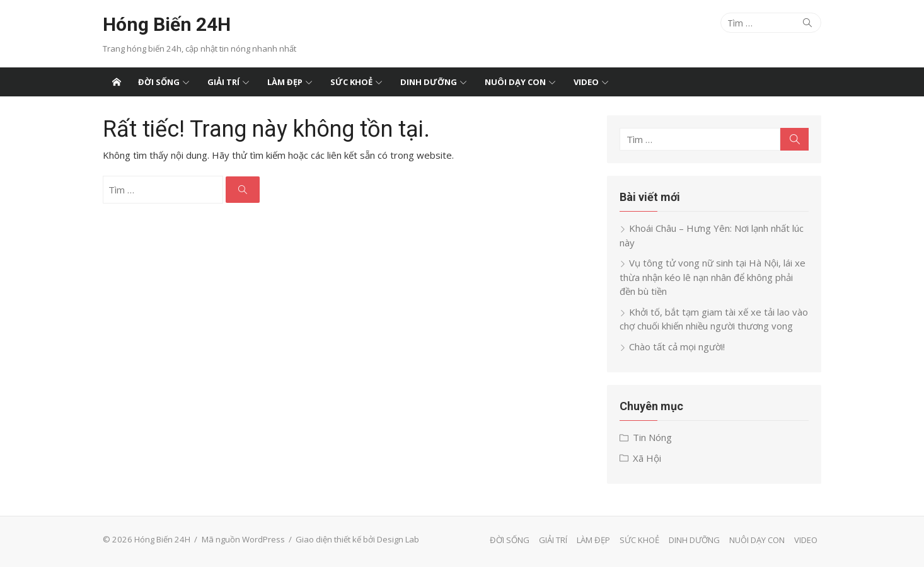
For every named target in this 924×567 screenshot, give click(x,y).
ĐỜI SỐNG (159, 82)
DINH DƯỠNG (429, 82)
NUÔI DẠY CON (515, 82)
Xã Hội (647, 458)
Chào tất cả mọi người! (677, 346)
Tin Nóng (652, 437)
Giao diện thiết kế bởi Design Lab (357, 539)
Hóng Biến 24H (167, 24)
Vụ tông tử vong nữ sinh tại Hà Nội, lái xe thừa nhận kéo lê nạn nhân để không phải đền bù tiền (713, 277)
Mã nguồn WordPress (243, 539)
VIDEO (586, 82)
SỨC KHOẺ (351, 82)
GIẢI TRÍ (223, 82)
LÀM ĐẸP (285, 82)
